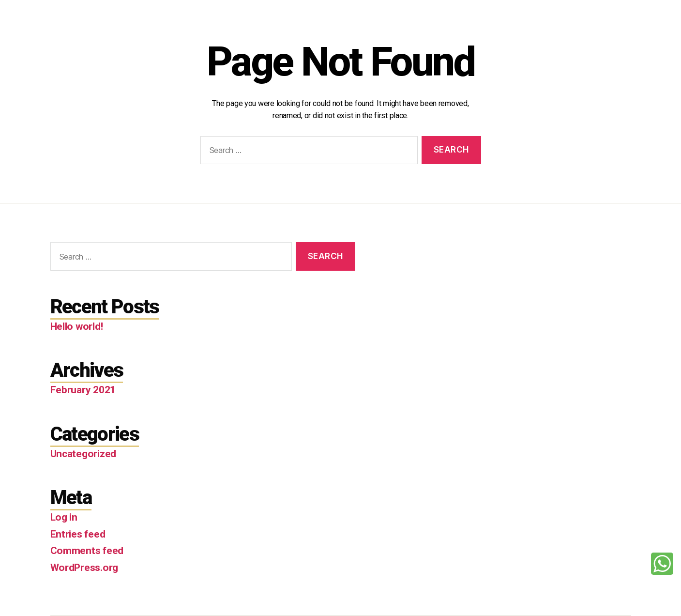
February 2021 (83, 390)
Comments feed (87, 551)
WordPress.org (84, 568)
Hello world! (77, 326)
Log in (64, 517)
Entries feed (78, 534)
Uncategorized (83, 454)
